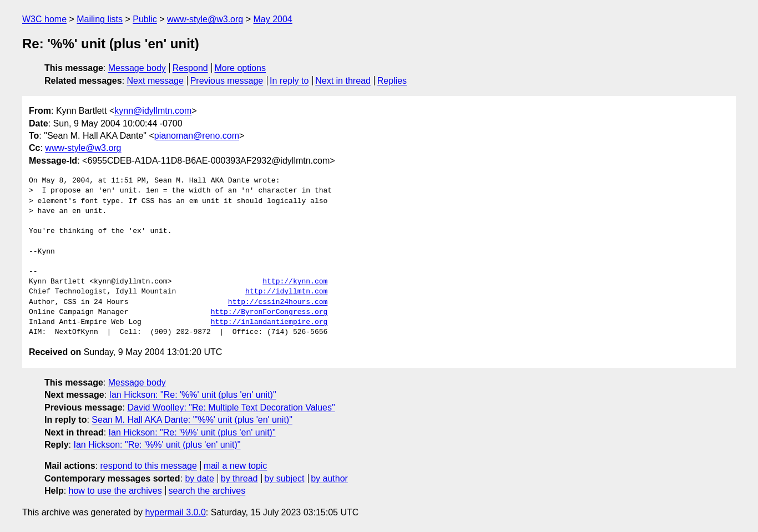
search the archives (207, 491)
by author (329, 478)
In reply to (289, 81)
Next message (155, 81)
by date (199, 478)
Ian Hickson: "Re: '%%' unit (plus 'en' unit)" (193, 395)
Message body (137, 68)
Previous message (227, 81)
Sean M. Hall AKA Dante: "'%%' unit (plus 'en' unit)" (192, 420)
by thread (239, 478)
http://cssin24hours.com (278, 302)
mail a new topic (236, 466)
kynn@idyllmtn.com (153, 111)
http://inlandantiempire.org (269, 322)
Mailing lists (100, 19)
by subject (284, 478)
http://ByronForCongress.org (269, 312)
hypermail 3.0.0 (175, 512)
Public (145, 19)
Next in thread (343, 81)
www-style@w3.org (205, 19)
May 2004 (272, 19)
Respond (190, 68)
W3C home (44, 19)
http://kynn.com (295, 282)
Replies (392, 81)
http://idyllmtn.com (286, 292)
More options (241, 68)
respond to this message (148, 466)
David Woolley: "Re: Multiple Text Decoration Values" (231, 407)
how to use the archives (115, 491)
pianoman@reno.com (197, 136)
